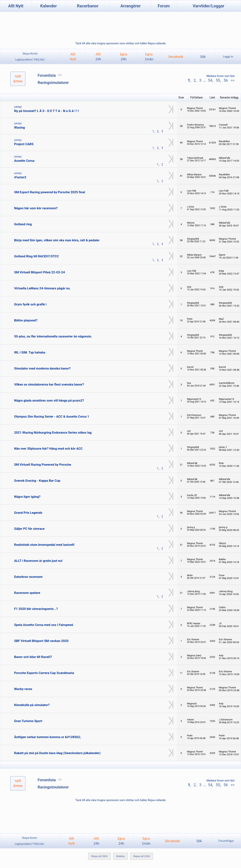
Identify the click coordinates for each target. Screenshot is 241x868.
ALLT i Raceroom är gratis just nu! (38, 561)
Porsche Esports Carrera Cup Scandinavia (44, 673)
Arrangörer (131, 6)
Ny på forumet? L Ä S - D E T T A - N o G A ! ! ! (46, 111)
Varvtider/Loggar (208, 6)
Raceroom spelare (27, 593)
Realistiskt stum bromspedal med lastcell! (44, 545)
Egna (124, 57)
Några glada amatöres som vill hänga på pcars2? (49, 400)
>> (232, 80)
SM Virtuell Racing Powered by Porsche (43, 465)
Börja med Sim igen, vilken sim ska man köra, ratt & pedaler (57, 240)
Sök (203, 57)
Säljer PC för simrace (29, 529)
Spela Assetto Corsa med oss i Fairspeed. (44, 625)
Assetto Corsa (24, 161)
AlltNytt (73, 57)
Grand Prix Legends (28, 513)
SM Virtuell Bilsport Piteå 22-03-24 (40, 272)
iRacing (19, 127)
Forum (164, 6)
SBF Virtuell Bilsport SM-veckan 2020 (41, 641)
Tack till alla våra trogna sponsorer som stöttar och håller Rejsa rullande (120, 43)
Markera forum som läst (221, 76)
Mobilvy (120, 856)
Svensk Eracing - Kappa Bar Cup (37, 481)
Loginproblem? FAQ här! (30, 59)
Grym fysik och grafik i (30, 304)
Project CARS (24, 144)
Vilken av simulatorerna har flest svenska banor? (49, 384)
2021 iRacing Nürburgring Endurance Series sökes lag (53, 432)
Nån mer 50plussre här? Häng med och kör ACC (48, 449)
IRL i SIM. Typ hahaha (30, 352)
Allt (98, 57)
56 (226, 80)
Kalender (49, 6)
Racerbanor (88, 6)
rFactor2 (20, 177)
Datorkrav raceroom (28, 577)
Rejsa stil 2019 (141, 856)
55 (218, 80)
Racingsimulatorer (53, 83)
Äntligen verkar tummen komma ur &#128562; (47, 737)
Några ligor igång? (27, 497)
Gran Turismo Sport (28, 721)
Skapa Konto (30, 53)
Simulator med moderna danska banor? (42, 368)
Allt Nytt (16, 6)
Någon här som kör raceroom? (36, 208)
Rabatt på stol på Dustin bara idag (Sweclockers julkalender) (57, 753)
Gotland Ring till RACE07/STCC (37, 256)
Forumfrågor (226, 841)
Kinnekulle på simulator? (32, 705)
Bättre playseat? (26, 320)
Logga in (228, 56)
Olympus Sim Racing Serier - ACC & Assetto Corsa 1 (52, 416)
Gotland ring (23, 224)
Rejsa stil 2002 (99, 856)
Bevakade (176, 57)
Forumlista (51, 75)
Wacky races (23, 689)
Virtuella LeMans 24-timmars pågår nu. (42, 288)
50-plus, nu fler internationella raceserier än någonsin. (53, 336)
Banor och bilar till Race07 (33, 657)
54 (210, 80)
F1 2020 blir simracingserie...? (36, 609)
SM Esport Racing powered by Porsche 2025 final (50, 192)
